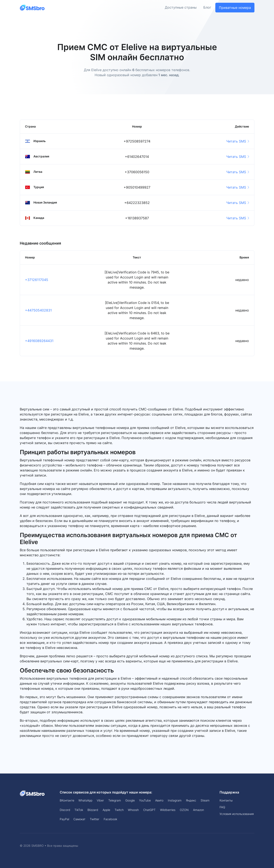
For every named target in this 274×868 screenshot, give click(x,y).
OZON (184, 810)
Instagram (175, 800)
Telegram (115, 800)
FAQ (222, 807)
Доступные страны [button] (181, 8)
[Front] (32, 7)
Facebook (110, 819)
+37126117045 (37, 280)
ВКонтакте (67, 800)
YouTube (145, 800)
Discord (65, 810)
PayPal (64, 819)
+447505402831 (38, 310)
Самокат (79, 819)
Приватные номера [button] (235, 8)
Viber (100, 800)
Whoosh (133, 810)
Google (130, 800)
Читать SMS (238, 141)
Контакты (226, 800)
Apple (106, 810)
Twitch (119, 810)
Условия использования (237, 814)
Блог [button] (207, 8)
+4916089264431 (39, 341)
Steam (205, 800)
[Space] (32, 793)
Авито (159, 800)
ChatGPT (149, 810)
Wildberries (168, 810)
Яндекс (191, 800)
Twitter (95, 819)
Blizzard (93, 810)
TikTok (79, 810)
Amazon (199, 810)
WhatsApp (85, 800)
